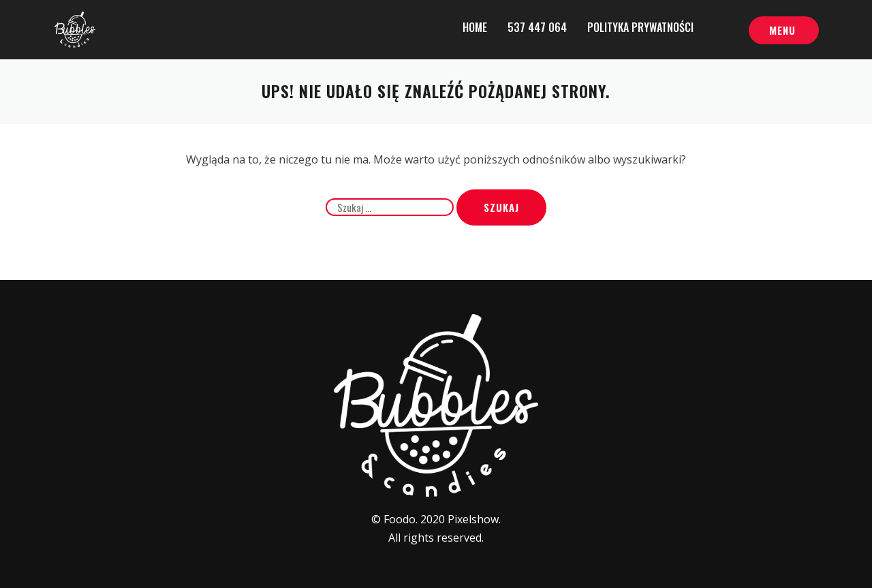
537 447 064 (537, 27)
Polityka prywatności (640, 27)
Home (475, 27)
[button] (784, 31)
